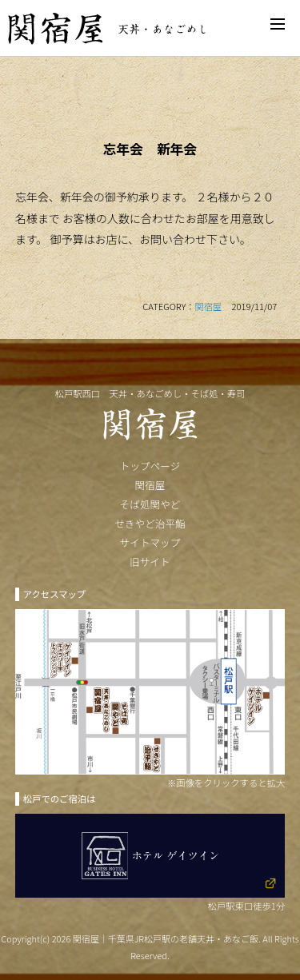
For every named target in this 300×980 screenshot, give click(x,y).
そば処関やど (150, 504)
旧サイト (150, 562)
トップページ (150, 466)
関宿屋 (208, 306)
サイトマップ (150, 542)
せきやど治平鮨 (150, 523)
